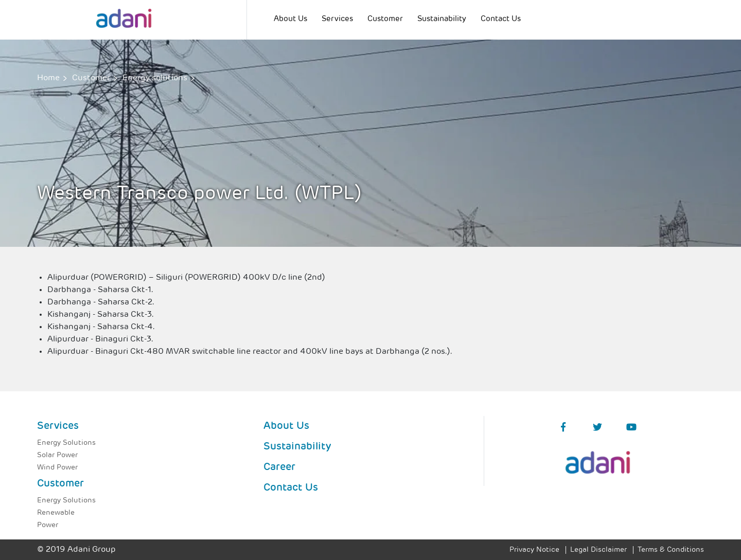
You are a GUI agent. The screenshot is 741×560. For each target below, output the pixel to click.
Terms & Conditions (671, 550)
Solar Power (57, 455)
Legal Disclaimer (598, 550)
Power (48, 525)
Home (48, 78)
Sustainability (442, 19)
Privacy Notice (534, 550)
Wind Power (57, 468)
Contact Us (501, 19)
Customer (385, 19)
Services (337, 19)
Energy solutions (155, 78)
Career (279, 467)
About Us (290, 19)
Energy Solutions (66, 443)
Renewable (56, 513)
